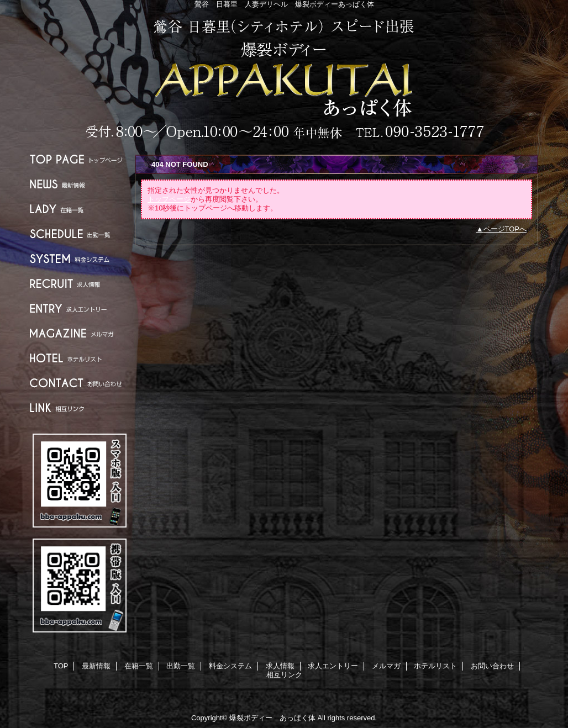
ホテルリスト (80, 358)
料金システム (80, 259)
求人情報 (80, 284)
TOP (80, 159)
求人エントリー (80, 308)
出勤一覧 (80, 234)
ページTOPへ (505, 229)
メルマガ (80, 333)
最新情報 (80, 184)
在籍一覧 (80, 209)
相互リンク (80, 408)
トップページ (169, 199)
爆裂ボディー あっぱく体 (284, 79)
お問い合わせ (80, 383)
